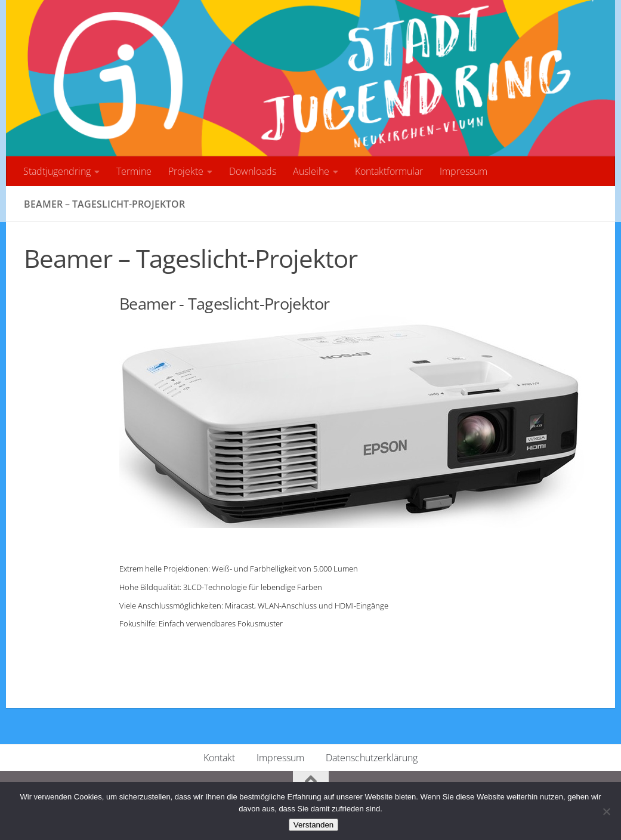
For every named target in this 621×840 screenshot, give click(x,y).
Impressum (464, 171)
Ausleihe (311, 171)
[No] (606, 811)
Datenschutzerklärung (372, 758)
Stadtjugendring (57, 171)
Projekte (186, 171)
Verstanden (313, 825)
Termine (134, 171)
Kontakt (219, 758)
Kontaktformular (389, 171)
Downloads (253, 171)
